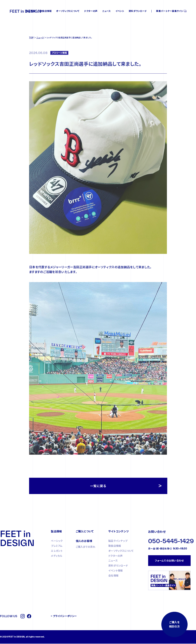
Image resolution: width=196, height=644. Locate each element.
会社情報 (113, 576)
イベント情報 (116, 571)
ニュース (107, 11)
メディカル (57, 557)
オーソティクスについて (68, 11)
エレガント (57, 552)
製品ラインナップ (118, 542)
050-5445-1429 (171, 542)
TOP (31, 52)
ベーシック (57, 542)
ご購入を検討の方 (174, 624)
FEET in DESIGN (25, 11)
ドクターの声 (91, 11)
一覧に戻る (98, 486)
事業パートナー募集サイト (169, 11)
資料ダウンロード (138, 11)
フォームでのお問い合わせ (169, 561)
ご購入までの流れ (86, 548)
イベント (120, 11)
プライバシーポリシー (65, 616)
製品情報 (31, 11)
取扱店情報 (46, 11)
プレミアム (57, 547)
